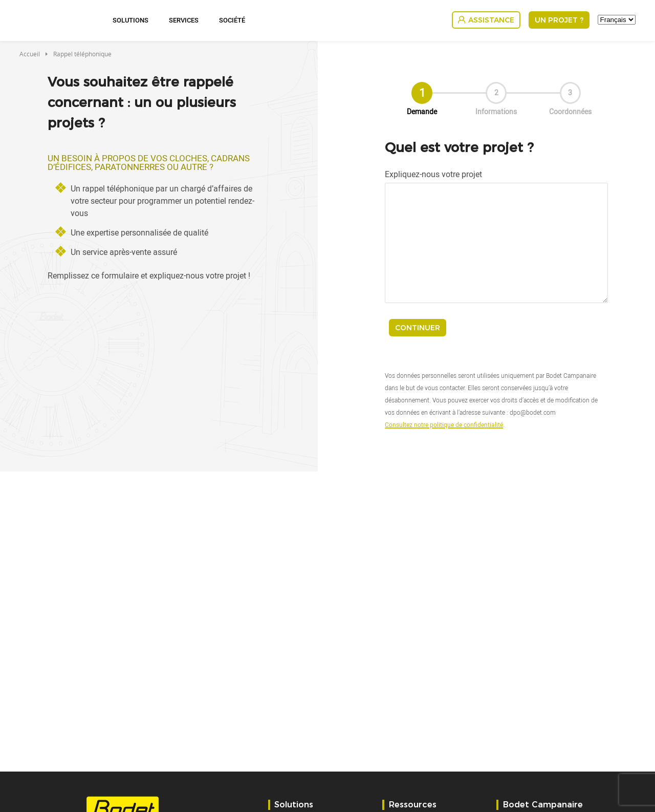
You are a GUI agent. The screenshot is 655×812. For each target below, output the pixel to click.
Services (184, 20)
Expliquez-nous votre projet (433, 174)
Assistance (491, 20)
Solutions (130, 20)
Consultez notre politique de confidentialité (444, 424)
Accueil (30, 54)
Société (232, 20)
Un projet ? (559, 20)
